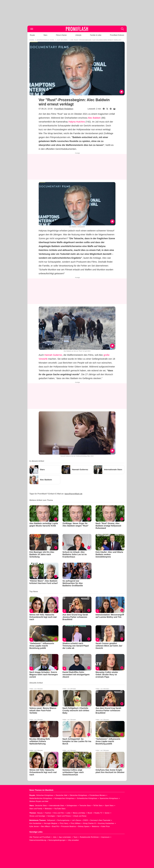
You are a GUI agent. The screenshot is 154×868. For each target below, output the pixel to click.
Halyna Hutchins (77, 122)
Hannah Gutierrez (53, 355)
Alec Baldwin (94, 118)
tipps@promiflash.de (73, 494)
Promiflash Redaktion (64, 109)
